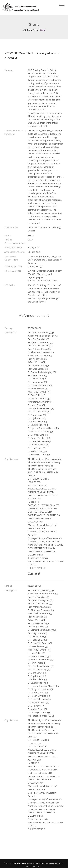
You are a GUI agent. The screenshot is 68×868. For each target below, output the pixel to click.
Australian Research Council (25, 863)
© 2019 (7, 863)
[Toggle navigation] (62, 6)
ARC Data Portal (30, 30)
